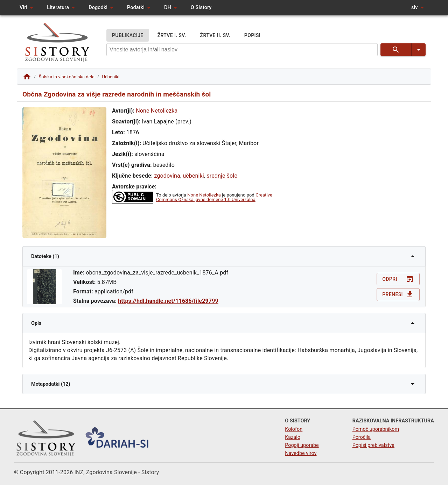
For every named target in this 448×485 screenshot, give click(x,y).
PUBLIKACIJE (128, 35)
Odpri (398, 279)
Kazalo (293, 437)
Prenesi (398, 295)
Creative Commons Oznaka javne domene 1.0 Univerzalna (214, 197)
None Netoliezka (157, 111)
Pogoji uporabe (302, 445)
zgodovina (167, 176)
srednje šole (222, 176)
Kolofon (294, 429)
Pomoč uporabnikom (376, 429)
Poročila (362, 437)
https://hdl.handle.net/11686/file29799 (168, 301)
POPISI (252, 35)
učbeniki (193, 176)
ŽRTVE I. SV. (172, 35)
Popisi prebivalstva (373, 445)
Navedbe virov (301, 453)
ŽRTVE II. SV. (215, 35)
